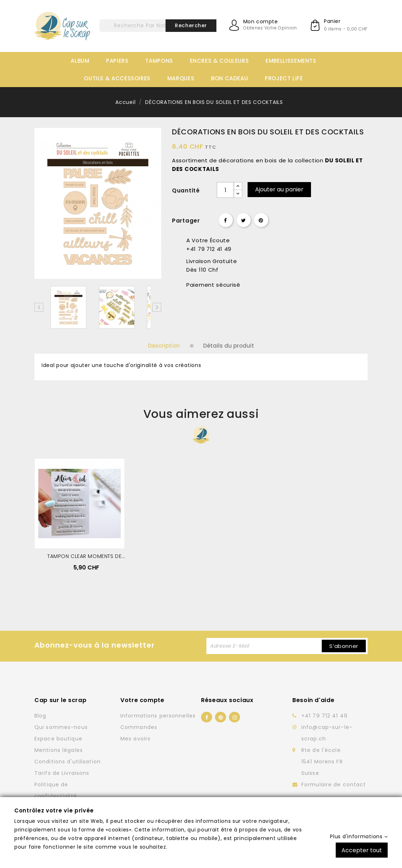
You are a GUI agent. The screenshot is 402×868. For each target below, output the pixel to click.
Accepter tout (362, 850)
